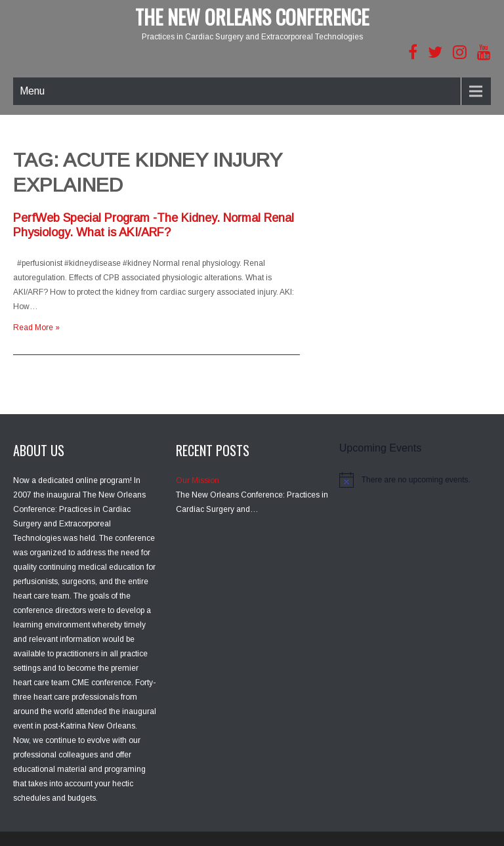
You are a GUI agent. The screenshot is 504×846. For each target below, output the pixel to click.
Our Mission (198, 480)
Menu (32, 91)
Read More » (36, 328)
